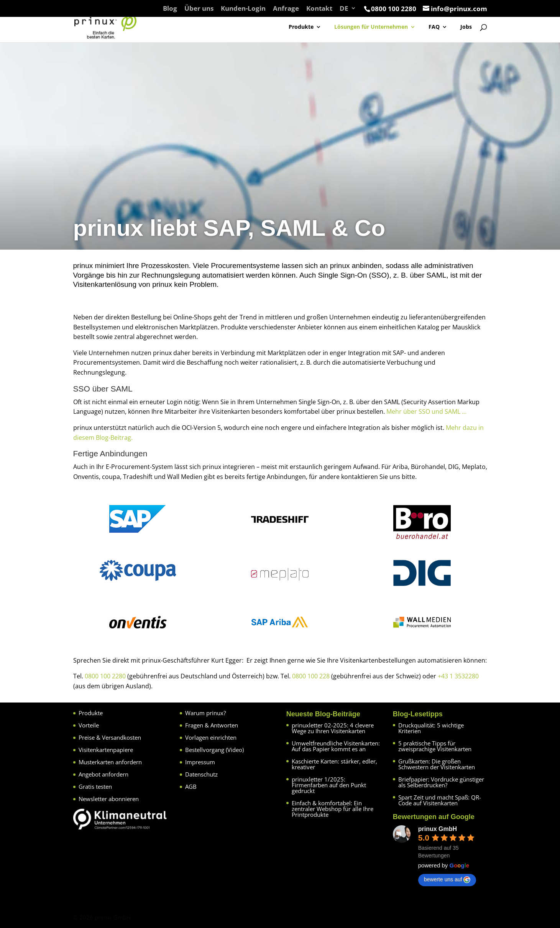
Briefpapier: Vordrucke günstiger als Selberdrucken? (441, 782)
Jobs (466, 27)
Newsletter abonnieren (109, 799)
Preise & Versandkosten (110, 737)
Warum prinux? (205, 713)
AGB (191, 786)
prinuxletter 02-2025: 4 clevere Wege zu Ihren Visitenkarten (333, 728)
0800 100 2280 (105, 676)
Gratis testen (95, 786)
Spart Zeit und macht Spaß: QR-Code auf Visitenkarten (440, 800)
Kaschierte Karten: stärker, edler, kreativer (334, 764)
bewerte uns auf (447, 880)
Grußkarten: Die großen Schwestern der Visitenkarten (437, 764)
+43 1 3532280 (458, 676)
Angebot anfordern (103, 774)
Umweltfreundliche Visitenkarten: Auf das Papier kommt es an (336, 746)
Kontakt (319, 9)
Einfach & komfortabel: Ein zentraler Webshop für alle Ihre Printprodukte (333, 809)
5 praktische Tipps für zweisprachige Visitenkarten (435, 746)
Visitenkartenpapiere (106, 750)
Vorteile (89, 725)
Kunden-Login (243, 9)
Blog (170, 9)
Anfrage (286, 9)
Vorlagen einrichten (211, 737)
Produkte (301, 27)
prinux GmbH (438, 829)
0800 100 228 (311, 676)
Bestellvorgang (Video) (214, 750)
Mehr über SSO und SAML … (426, 411)
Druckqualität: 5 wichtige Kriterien (431, 728)
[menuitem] (348, 11)
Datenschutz (201, 774)
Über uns (199, 9)
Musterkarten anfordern (110, 762)
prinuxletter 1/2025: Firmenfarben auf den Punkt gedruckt (329, 785)
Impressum (200, 762)
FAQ (434, 27)
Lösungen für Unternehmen (371, 27)
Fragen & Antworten (212, 725)
